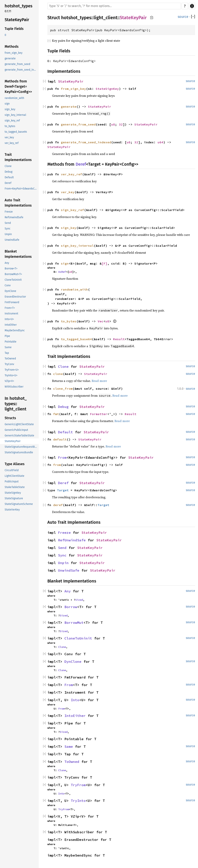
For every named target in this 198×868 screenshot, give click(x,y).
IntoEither (75, 716)
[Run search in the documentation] (114, 6)
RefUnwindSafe (72, 540)
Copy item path (152, 17)
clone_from (63, 389)
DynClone (73, 662)
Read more (99, 381)
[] (193, 17)
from (57, 465)
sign (65, 263)
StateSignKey (107, 89)
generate (69, 106)
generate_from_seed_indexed (86, 142)
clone (58, 374)
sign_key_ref (73, 210)
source (183, 17)
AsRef (62, 272)
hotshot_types (76, 18)
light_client (105, 18)
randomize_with (74, 289)
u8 (113, 124)
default (60, 439)
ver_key (68, 192)
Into (75, 700)
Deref (81, 164)
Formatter (99, 414)
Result (119, 339)
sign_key (69, 228)
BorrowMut (74, 623)
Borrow (71, 607)
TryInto (78, 801)
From (62, 457)
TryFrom (78, 785)
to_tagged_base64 (76, 339)
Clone (63, 366)
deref (58, 505)
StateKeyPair (133, 18)
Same (69, 746)
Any (68, 591)
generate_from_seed (78, 124)
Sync (62, 555)
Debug (63, 407)
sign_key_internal (77, 246)
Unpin (63, 563)
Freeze (64, 533)
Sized (79, 600)
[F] (104, 263)
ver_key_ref (72, 174)
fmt (56, 414)
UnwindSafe (69, 570)
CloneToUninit (78, 638)
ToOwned (72, 762)
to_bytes (69, 321)
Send (62, 548)
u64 (160, 142)
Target (63, 490)
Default (65, 432)
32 (121, 124)
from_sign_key (73, 89)
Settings (192, 6)
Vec (101, 321)
